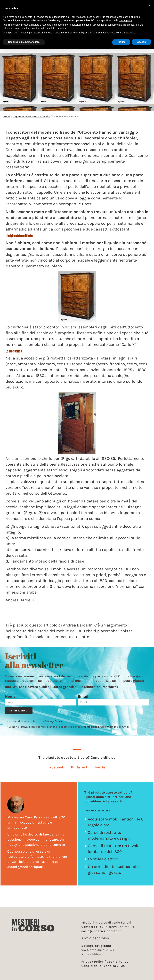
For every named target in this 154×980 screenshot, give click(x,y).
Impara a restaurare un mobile (31, 117)
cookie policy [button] (125, 20)
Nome (10, 696)
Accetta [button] (141, 42)
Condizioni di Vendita (99, 966)
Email (83, 696)
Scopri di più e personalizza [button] (24, 42)
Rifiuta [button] (121, 42)
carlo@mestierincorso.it (101, 931)
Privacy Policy (53, 721)
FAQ (122, 966)
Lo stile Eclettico (103, 859)
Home (7, 117)
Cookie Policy (118, 962)
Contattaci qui (93, 927)
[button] (56, 767)
